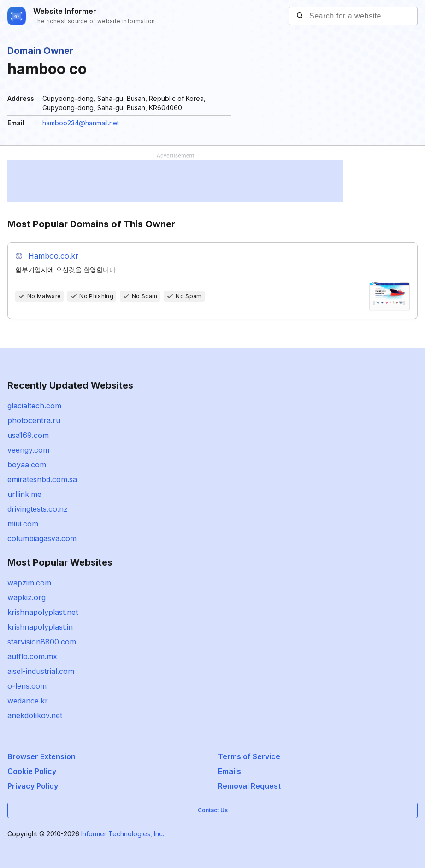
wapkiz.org (27, 597)
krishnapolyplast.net (43, 612)
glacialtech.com (34, 406)
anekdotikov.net (35, 715)
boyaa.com (27, 465)
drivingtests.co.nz (38, 509)
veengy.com (28, 450)
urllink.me (24, 494)
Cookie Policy (32, 771)
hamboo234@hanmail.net (81, 123)
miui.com (23, 524)
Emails (230, 771)
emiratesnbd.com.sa (42, 479)
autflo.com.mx (32, 656)
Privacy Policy (33, 786)
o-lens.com (27, 686)
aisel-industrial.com (41, 671)
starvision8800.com (42, 642)
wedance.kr (28, 701)
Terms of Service (249, 756)
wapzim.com (29, 583)
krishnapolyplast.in (40, 627)
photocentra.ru (34, 420)
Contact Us (213, 810)
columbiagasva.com (42, 538)
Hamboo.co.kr (53, 256)
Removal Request (249, 786)
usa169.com (28, 435)
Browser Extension (41, 756)
